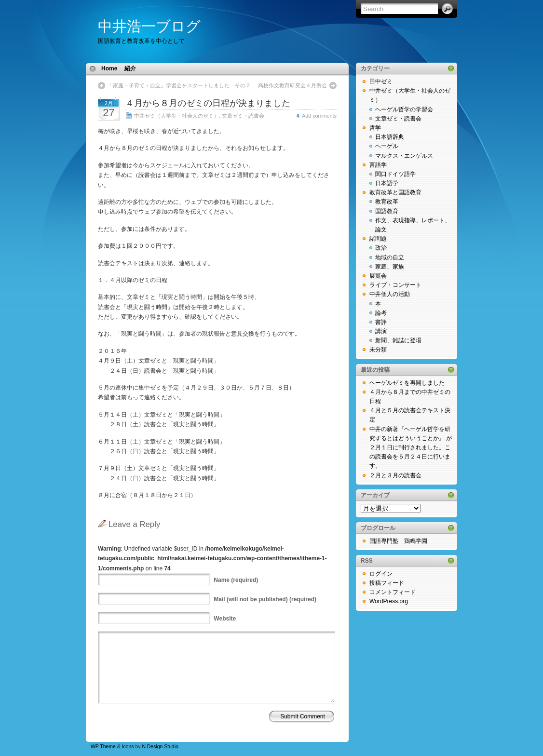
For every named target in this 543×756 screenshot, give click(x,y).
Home (109, 68)
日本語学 (387, 183)
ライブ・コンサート (395, 285)
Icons (128, 747)
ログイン (381, 574)
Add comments (319, 116)
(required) (236, 580)
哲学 (375, 128)
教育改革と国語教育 (395, 192)
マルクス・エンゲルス (404, 156)
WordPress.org (389, 601)
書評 (381, 322)
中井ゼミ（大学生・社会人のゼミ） (176, 116)
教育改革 (387, 202)
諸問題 (378, 239)
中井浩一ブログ (149, 26)
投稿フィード (387, 583)
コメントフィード (393, 592)
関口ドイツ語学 (395, 174)
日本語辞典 (390, 137)
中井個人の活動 (390, 294)
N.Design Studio (160, 747)
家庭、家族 (390, 267)
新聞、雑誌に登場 (398, 340)
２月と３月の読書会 (395, 475)
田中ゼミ (381, 81)
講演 (381, 331)
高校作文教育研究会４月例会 (292, 85)
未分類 (378, 350)
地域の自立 (390, 257)
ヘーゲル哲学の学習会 (404, 109)
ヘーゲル (387, 146)
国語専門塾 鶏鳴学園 (398, 541)
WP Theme (103, 747)
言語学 (378, 165)
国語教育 (387, 211)
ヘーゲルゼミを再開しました (407, 383)
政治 (381, 248)
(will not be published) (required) (265, 599)
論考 (381, 313)
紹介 (130, 68)
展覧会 (378, 276)
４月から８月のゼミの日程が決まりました (208, 103)
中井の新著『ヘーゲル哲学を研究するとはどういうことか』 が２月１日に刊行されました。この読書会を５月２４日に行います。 (411, 448)
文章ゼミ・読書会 (243, 116)
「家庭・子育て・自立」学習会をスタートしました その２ (179, 85)
